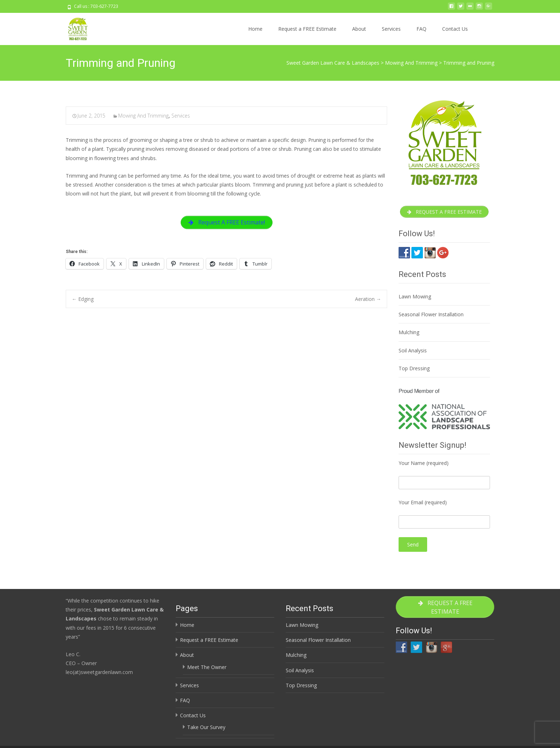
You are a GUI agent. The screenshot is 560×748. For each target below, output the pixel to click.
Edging (83, 301)
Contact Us (455, 29)
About (359, 29)
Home (255, 29)
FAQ (421, 29)
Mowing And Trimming (143, 116)
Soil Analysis (413, 352)
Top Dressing (414, 370)
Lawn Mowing (415, 298)
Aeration (368, 301)
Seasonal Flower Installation (431, 316)
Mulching (409, 334)
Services (391, 29)
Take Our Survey (206, 729)
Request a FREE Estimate (307, 29)
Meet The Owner (207, 668)
